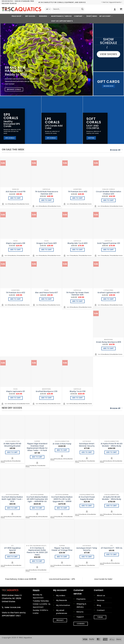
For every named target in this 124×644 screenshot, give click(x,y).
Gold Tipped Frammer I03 (109, 243)
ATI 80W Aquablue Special (12, 549)
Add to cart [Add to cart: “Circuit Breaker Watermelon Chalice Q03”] (109, 200)
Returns (80, 612)
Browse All (116, 150)
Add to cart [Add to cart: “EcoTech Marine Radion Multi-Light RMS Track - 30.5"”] (12, 508)
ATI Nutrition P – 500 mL (112, 548)
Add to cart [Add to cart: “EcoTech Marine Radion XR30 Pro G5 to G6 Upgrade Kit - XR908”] (62, 508)
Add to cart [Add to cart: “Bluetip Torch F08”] (78, 398)
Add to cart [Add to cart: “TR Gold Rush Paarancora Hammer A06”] (47, 200)
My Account (106, 16)
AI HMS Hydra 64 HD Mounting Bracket (12, 445)
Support (80, 617)
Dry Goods (31, 16)
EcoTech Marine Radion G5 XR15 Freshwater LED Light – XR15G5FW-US (37, 499)
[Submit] (82, 9)
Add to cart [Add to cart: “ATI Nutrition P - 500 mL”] (112, 555)
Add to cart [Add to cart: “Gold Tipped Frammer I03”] (109, 250)
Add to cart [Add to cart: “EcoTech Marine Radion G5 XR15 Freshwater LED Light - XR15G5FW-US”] (37, 508)
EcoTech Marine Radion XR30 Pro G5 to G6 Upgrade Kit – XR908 (62, 499)
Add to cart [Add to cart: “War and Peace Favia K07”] (47, 299)
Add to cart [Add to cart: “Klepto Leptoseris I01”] (16, 398)
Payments (81, 599)
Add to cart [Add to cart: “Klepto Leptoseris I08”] (16, 250)
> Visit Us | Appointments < (112, 2)
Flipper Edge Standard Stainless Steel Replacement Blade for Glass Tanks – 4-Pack (37, 447)
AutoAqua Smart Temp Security (87, 549)
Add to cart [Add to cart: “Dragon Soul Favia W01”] (47, 250)
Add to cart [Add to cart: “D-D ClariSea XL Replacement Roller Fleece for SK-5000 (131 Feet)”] (37, 561)
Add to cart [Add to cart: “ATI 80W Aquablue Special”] (12, 557)
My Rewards (62, 600)
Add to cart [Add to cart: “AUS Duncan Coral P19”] (16, 198)
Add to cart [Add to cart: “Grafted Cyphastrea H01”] (109, 299)
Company (79, 16)
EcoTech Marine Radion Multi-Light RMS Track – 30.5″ (12, 499)
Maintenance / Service (61, 16)
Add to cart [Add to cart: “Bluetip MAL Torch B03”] (78, 250)
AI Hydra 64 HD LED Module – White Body (112, 498)
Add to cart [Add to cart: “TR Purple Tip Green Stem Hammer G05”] (78, 301)
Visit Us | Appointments (62, 21)
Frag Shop (17, 16)
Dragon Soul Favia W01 (47, 243)
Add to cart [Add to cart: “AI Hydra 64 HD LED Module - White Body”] (112, 506)
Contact (101, 610)
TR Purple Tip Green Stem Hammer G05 (77, 294)
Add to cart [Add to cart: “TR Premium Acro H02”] (78, 198)
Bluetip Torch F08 (78, 391)
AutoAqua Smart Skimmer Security (87, 445)
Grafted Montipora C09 (46, 391)
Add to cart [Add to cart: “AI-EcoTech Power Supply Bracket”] (87, 506)
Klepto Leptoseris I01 (16, 391)
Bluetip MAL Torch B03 (77, 243)
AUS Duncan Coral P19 (15, 192)
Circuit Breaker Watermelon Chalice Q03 (108, 193)
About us (101, 596)
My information (63, 605)
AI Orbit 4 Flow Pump (62, 444)
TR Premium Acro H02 (78, 192)
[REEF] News (92, 16)
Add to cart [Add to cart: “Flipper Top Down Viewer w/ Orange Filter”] (62, 557)
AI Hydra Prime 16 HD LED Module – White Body (112, 445)
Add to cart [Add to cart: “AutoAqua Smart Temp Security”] (87, 557)
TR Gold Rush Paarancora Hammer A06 (46, 193)
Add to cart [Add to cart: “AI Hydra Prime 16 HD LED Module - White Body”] (112, 452)
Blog (99, 605)
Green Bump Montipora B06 (109, 342)
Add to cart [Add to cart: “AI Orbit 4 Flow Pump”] (62, 450)
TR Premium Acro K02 (15, 293)
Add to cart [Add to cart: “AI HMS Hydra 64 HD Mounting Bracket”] (12, 452)
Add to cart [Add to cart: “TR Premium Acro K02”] (16, 299)
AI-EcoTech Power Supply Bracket (87, 498)
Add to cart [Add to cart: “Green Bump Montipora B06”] (109, 348)
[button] (115, 9)
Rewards (44, 16)
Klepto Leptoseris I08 (16, 243)
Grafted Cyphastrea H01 (108, 293)
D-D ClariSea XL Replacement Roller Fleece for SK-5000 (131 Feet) (37, 551)
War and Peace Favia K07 (46, 293)
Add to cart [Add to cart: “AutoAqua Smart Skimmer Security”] (87, 452)
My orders (61, 596)
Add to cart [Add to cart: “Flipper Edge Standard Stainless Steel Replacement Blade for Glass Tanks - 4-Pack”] (37, 457)
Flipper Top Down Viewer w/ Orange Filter (62, 549)
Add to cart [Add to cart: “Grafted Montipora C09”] (47, 398)
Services (101, 600)
